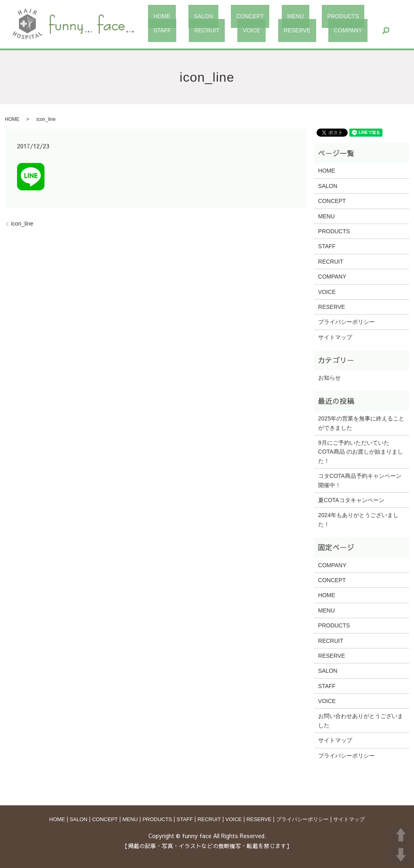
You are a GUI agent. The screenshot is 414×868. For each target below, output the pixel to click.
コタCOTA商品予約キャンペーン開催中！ (360, 480)
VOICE (157, 30)
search (264, 30)
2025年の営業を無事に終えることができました (361, 423)
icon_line (22, 224)
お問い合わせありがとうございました (361, 720)
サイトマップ (335, 337)
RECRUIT (366, 16)
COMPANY (232, 30)
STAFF (332, 16)
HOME (156, 16)
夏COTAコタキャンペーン (351, 500)
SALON (187, 16)
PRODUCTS (295, 16)
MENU (258, 16)
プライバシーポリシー (346, 322)
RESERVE (191, 30)
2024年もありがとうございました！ (358, 520)
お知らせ (330, 378)
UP (401, 835)
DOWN (401, 855)
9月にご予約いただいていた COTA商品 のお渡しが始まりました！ (361, 452)
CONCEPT (224, 16)
